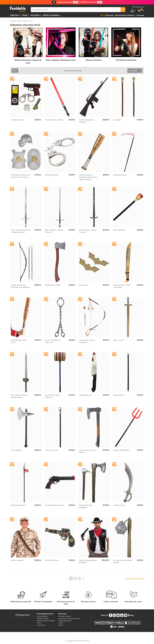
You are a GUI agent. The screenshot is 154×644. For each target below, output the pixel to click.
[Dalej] (84, 578)
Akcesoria (35, 15)
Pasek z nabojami (17, 560)
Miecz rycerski (118, 340)
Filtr (14, 71)
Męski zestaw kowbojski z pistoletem (88, 561)
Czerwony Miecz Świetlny (54, 120)
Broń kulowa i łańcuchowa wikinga (123, 561)
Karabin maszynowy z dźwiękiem (87, 121)
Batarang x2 (83, 285)
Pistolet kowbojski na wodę (55, 505)
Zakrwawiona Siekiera (53, 285)
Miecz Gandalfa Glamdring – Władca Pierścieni (21, 231)
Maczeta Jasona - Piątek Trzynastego (122, 286)
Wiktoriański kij (119, 395)
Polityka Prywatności (65, 621)
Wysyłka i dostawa (43, 618)
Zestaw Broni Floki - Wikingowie (86, 506)
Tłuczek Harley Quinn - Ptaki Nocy (53, 396)
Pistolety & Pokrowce (126, 60)
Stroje (24, 15)
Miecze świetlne (93, 60)
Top (101, 15)
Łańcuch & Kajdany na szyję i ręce (53, 341)
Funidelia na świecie (64, 616)
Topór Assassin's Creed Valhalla (87, 451)
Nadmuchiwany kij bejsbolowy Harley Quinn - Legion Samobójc (89, 177)
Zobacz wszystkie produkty (135, 578)
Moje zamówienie (42, 616)
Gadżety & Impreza (51, 15)
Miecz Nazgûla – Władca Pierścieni (88, 231)
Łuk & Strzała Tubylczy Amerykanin (87, 341)
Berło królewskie (119, 230)
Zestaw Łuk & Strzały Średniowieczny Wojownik (20, 286)
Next (144, 45)
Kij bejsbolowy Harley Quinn (19, 341)
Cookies (61, 623)
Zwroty (39, 623)
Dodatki (25, 21)
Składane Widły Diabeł (121, 450)
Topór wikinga (16, 450)
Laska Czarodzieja (51, 450)
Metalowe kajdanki (52, 175)
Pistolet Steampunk (52, 560)
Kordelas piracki (119, 505)
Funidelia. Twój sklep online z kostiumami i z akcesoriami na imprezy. (18, 9)
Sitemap (61, 625)
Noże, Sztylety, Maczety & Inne (61, 60)
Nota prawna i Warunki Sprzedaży (69, 618)
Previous (10, 45)
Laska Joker (117, 120)
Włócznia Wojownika (18, 505)
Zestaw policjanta (17, 120)
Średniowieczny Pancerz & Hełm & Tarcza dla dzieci (20, 176)
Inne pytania (41, 625)
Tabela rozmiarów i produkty (46, 621)
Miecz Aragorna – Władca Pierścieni (54, 231)
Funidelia (13, 21)
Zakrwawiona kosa (120, 175)
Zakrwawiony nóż (85, 395)
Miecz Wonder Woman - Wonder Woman (20, 396)
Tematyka (14, 15)
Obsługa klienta (23, 615)
